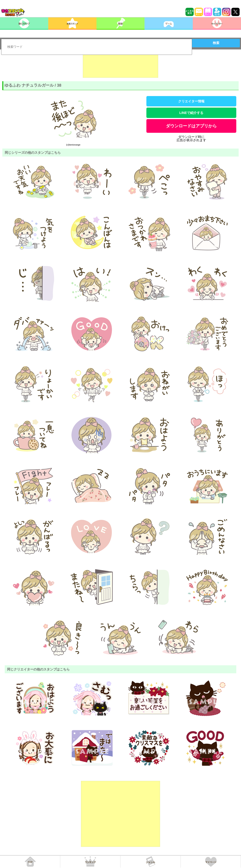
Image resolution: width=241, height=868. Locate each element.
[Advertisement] (120, 66)
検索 (216, 43)
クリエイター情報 (191, 101)
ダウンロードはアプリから (191, 126)
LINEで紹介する (191, 113)
